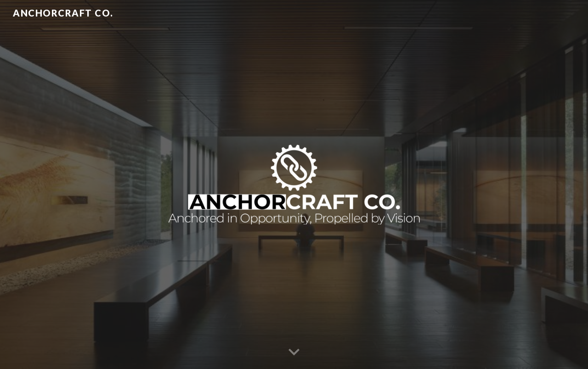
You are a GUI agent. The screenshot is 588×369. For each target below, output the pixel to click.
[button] (294, 352)
